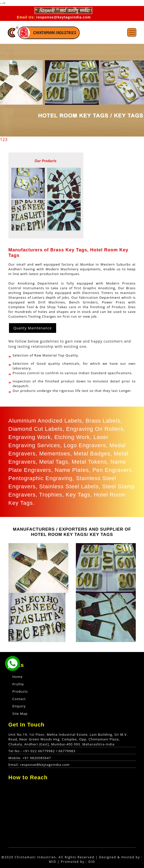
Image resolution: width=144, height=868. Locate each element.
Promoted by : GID (78, 862)
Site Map (20, 714)
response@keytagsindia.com (63, 17)
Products (20, 691)
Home (25, 677)
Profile (18, 684)
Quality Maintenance (33, 328)
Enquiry (19, 706)
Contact (19, 699)
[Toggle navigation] (132, 32)
